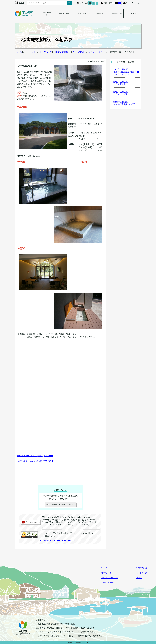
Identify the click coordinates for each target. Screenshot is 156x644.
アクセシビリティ (108, 583)
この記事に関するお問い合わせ (60, 504)
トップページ (46, 52)
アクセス (104, 568)
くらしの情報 (78, 52)
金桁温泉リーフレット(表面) (36, 456)
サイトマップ (142, 573)
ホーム (19, 52)
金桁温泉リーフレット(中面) (36, 461)
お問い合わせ (106, 573)
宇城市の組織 (142, 568)
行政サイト (31, 52)
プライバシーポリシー (109, 578)
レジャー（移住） (97, 52)
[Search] (47, 3)
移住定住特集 (62, 52)
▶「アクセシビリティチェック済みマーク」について (60, 541)
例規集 (139, 578)
